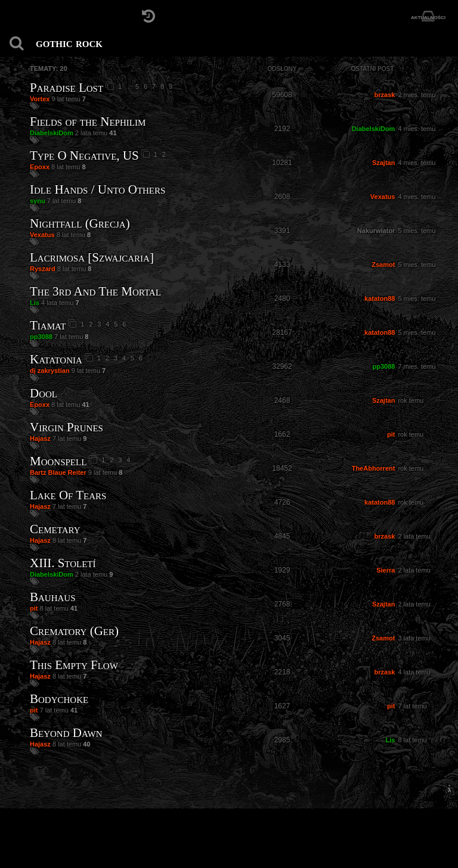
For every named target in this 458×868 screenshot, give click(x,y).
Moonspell (58, 461)
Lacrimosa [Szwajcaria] (92, 257)
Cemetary (55, 529)
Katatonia (56, 359)
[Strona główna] (16, 16)
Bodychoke (59, 699)
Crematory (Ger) (74, 631)
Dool (44, 393)
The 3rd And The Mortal (95, 291)
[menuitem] (449, 788)
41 (113, 133)
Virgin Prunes (66, 427)
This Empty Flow (74, 665)
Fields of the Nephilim (88, 122)
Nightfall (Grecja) (80, 223)
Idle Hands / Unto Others (98, 189)
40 (86, 744)
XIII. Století (63, 563)
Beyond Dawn (66, 733)
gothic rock (69, 43)
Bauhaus (53, 597)
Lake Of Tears (68, 495)
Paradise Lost (66, 88)
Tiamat (48, 325)
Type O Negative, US (84, 155)
